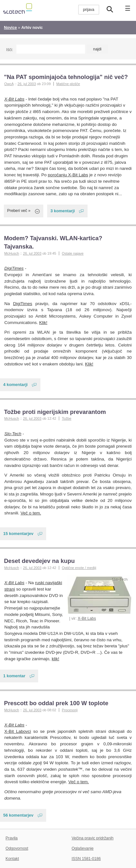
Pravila (12, 838)
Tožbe (67, 418)
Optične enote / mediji (79, 568)
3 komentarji (63, 211)
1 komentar (14, 676)
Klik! (43, 323)
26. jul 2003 (27, 84)
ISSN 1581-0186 (86, 859)
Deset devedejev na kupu (39, 561)
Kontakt (12, 859)
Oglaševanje (82, 848)
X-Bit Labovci (18, 731)
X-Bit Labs (15, 99)
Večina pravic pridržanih (93, 838)
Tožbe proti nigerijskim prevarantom (55, 412)
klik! (55, 659)
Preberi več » (19, 211)
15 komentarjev (18, 534)
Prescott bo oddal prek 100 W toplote (56, 703)
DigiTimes (14, 268)
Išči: (9, 50)
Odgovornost (17, 848)
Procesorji (70, 710)
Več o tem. (31, 513)
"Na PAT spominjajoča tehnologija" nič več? (66, 77)
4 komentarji (15, 385)
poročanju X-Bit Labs (68, 175)
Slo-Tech (13, 434)
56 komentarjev (18, 815)
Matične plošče (68, 84)
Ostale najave (73, 253)
